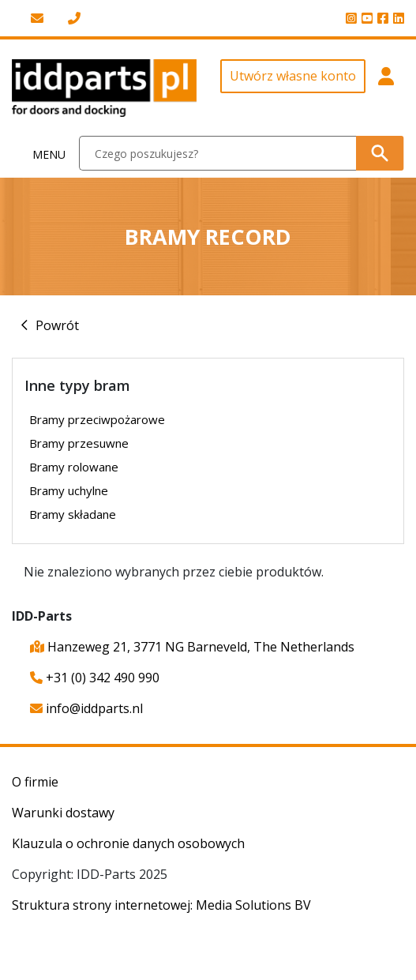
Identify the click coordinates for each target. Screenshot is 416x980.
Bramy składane (73, 514)
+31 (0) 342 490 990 (95, 678)
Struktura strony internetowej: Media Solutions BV (161, 905)
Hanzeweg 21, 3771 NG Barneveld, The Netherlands (192, 647)
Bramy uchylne (69, 490)
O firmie (35, 782)
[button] (386, 88)
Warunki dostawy (63, 813)
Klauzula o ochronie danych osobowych (128, 843)
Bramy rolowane (74, 467)
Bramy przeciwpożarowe (97, 419)
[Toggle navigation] (40, 154)
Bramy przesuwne (79, 443)
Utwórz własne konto (293, 76)
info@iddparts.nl (86, 708)
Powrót (57, 325)
